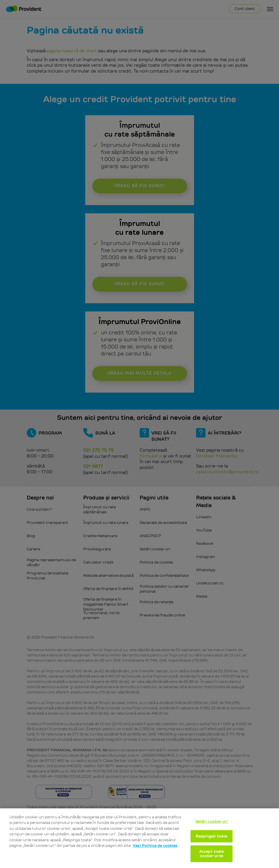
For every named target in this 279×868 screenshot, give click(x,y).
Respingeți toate (211, 836)
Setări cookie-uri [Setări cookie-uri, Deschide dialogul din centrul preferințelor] (212, 821)
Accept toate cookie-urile (212, 854)
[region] (139, 838)
